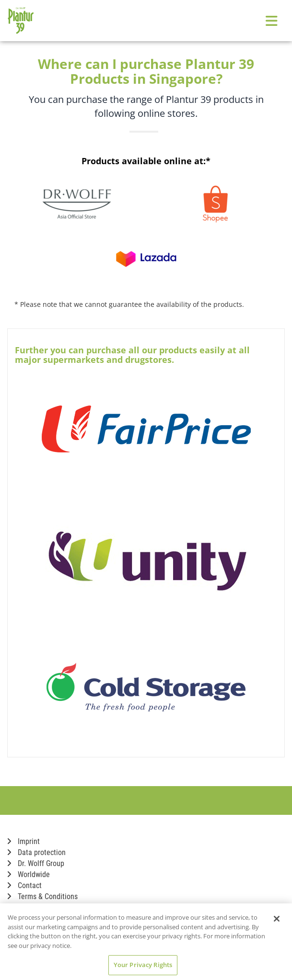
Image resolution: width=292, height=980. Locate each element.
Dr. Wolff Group (36, 863)
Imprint (23, 841)
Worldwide (29, 874)
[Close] (277, 919)
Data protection (36, 852)
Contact (24, 885)
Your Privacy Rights (143, 965)
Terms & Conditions (42, 896)
